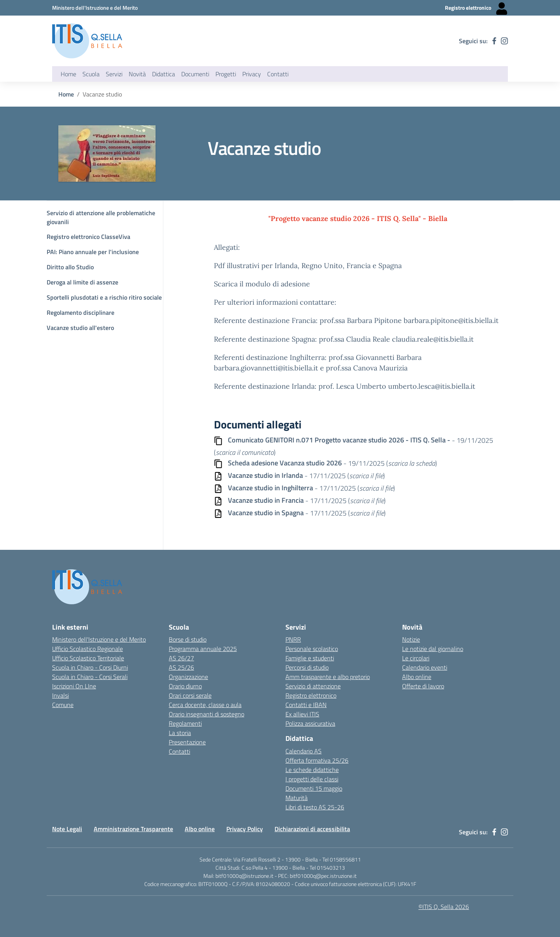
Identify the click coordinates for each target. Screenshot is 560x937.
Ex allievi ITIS (302, 714)
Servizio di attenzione (313, 686)
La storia (180, 733)
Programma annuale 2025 (203, 649)
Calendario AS (304, 751)
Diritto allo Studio (70, 267)
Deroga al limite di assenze (82, 282)
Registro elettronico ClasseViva (88, 237)
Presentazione (187, 742)
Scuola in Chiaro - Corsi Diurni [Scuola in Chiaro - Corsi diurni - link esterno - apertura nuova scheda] (90, 667)
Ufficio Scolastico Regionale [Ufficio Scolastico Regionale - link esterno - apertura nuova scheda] (87, 649)
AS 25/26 (181, 667)
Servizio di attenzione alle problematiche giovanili (101, 217)
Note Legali (67, 829)
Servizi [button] (114, 74)
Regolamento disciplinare (80, 312)
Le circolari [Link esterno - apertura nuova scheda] (416, 658)
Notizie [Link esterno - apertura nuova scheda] (411, 639)
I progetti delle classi (312, 779)
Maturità (297, 798)
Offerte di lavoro (423, 686)
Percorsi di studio (307, 667)
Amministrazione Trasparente (133, 829)
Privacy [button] (252, 74)
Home (68, 74)
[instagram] (504, 41)
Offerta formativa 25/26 (317, 760)
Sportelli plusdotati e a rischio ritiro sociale (104, 297)
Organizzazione (188, 677)
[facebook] (494, 41)
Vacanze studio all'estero (80, 328)
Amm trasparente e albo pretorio (328, 677)
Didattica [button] (164, 74)
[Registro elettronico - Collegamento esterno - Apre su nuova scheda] (476, 8)
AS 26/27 (181, 658)
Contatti (179, 751)
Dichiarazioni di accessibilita (312, 829)
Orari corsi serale (190, 695)
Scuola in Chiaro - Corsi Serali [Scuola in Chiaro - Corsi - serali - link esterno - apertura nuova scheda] (90, 677)
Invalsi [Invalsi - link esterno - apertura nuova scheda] (60, 695)
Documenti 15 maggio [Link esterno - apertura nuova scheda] (314, 788)
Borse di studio (188, 639)
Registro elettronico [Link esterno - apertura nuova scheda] (311, 695)
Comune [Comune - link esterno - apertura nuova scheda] (63, 705)
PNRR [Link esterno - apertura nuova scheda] (293, 639)
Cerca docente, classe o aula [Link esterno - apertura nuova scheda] (205, 705)
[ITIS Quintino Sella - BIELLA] (87, 41)
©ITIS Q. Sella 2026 (444, 907)
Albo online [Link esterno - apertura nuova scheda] (417, 677)
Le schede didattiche (312, 770)
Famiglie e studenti (310, 658)
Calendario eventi (425, 667)
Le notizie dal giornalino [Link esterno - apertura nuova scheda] (433, 649)
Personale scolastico (312, 649)
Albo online (200, 829)
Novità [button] (137, 74)
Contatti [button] (278, 74)
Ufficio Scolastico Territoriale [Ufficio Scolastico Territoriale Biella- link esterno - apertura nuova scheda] (88, 658)
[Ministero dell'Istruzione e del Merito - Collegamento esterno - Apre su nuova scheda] (95, 8)
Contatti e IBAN (306, 705)
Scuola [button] (91, 74)
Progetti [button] (226, 74)
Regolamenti (185, 723)
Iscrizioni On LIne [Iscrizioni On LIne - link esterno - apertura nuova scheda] (74, 686)
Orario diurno (185, 686)
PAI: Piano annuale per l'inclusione (93, 252)
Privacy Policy (245, 829)
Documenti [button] (195, 74)
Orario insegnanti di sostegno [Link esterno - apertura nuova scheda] (206, 714)
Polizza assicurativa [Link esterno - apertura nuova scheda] (310, 723)
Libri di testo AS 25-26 (315, 807)
